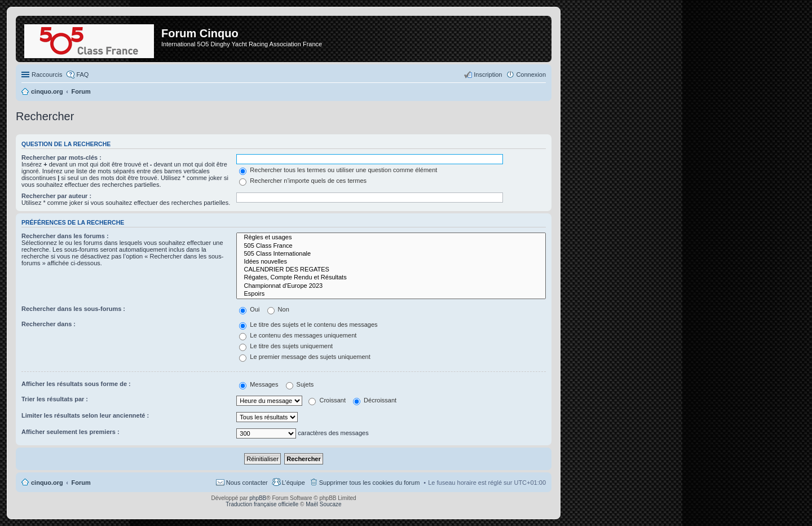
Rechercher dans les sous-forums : (73, 309)
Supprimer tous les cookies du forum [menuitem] (370, 483)
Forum (81, 483)
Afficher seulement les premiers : (70, 432)
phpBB (258, 498)
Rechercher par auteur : (56, 196)
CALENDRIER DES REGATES (391, 270)
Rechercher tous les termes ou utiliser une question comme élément (338, 170)
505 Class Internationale (391, 254)
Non (278, 309)
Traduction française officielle (262, 504)
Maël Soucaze (323, 504)
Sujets (300, 384)
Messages (259, 384)
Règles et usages (391, 238)
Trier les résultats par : (55, 399)
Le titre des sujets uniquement (286, 346)
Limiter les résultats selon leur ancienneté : (85, 415)
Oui (249, 309)
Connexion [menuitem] (531, 74)
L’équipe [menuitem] (294, 483)
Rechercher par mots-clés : (61, 157)
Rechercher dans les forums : (65, 236)
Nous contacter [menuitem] (247, 483)
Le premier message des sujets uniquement (304, 357)
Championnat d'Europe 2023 (391, 286)
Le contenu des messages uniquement (298, 335)
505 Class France (391, 246)
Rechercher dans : (48, 324)
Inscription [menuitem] (488, 74)
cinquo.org (47, 483)
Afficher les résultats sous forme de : (76, 384)
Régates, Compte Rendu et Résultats (391, 278)
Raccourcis (47, 74)
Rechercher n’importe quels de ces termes (303, 181)
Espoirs (391, 294)
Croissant (327, 400)
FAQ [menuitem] (82, 74)
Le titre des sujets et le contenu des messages (308, 325)
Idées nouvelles (391, 262)
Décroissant (375, 400)
